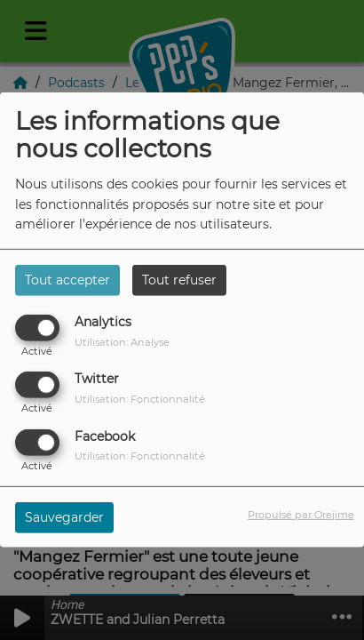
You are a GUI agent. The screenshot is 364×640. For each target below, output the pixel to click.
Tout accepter (67, 280)
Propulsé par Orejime (301, 514)
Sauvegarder (64, 516)
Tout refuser (179, 280)
